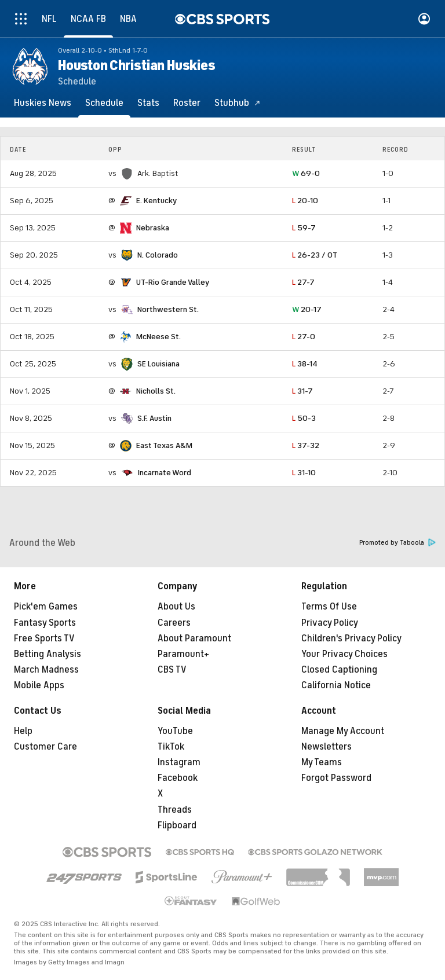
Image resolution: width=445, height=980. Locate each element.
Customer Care (45, 747)
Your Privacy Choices (344, 654)
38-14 (305, 364)
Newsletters (327, 747)
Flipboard (177, 825)
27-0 (304, 337)
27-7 (303, 282)
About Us (176, 607)
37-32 (306, 445)
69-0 (306, 173)
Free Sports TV (44, 638)
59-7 (304, 228)
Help (23, 731)
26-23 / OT (315, 255)
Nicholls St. (156, 391)
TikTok (171, 747)
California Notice (336, 685)
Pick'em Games (46, 607)
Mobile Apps (39, 685)
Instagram (179, 762)
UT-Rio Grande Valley (173, 282)
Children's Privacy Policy (351, 638)
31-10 (304, 473)
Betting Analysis (48, 654)
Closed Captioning (339, 670)
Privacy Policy (330, 623)
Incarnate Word (164, 473)
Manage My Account (343, 731)
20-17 (307, 309)
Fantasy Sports (45, 623)
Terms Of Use (329, 607)
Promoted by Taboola (397, 543)
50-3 (304, 418)
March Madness (46, 670)
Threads (175, 810)
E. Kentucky (156, 201)
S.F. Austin (154, 418)
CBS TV (172, 670)
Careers (174, 623)
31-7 (302, 391)
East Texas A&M (164, 445)
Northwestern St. (168, 309)
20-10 (305, 201)
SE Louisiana (158, 364)
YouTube (175, 731)
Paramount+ (183, 654)
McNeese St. (158, 337)
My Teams (322, 762)
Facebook (178, 778)
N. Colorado (158, 255)
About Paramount (194, 638)
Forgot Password (336, 778)
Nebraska (153, 228)
